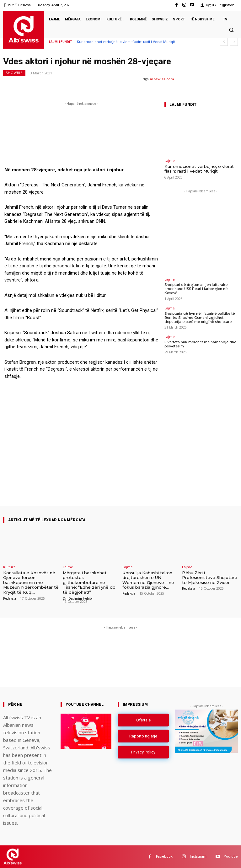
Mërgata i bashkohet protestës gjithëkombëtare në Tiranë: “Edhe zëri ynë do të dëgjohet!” (89, 582)
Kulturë (9, 567)
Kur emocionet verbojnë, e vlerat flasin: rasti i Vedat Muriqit (126, 42)
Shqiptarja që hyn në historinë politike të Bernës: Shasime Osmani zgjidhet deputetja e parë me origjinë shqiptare (200, 318)
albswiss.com (162, 79)
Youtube (231, 857)
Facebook (164, 857)
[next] (234, 42)
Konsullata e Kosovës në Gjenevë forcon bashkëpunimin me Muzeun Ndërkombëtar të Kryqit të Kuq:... (31, 582)
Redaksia (10, 598)
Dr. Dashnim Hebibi (78, 598)
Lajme (170, 161)
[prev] (224, 42)
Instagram (198, 857)
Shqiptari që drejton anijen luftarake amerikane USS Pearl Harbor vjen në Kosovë (196, 289)
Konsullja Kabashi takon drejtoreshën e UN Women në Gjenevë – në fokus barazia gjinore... (148, 580)
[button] (231, 30)
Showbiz (14, 73)
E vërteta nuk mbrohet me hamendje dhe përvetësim (200, 344)
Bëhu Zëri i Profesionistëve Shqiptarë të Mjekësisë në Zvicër (210, 578)
